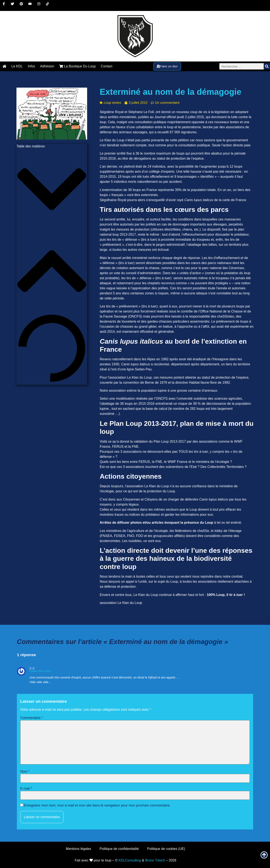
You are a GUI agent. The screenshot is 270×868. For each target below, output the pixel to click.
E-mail (26, 789)
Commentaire (32, 718)
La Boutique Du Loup (78, 66)
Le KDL (17, 66)
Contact (107, 66)
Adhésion (47, 66)
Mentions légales (78, 849)
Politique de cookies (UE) (166, 849)
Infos (31, 66)
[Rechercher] (267, 66)
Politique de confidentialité (119, 849)
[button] (52, 190)
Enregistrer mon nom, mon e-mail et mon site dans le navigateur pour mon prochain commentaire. (97, 805)
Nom (25, 772)
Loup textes (113, 103)
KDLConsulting (130, 860)
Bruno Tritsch (155, 860)
